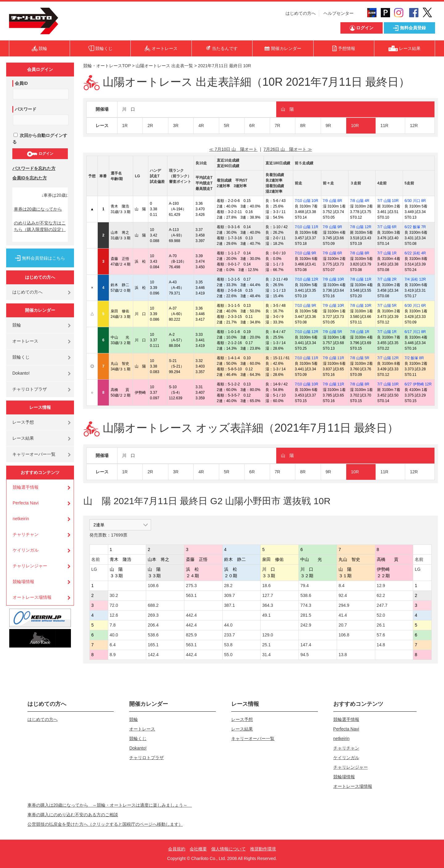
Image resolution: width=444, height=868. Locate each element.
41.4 (343, 615)
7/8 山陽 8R (360, 253)
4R (201, 125)
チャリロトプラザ (30, 389)
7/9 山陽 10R (333, 279)
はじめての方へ (301, 13)
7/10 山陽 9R (305, 253)
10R (355, 125)
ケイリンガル (26, 550)
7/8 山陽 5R (360, 358)
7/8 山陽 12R (361, 227)
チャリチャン (26, 534)
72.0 (114, 605)
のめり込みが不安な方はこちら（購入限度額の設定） (40, 226)
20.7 (343, 625)
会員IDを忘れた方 (30, 178)
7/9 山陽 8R (333, 201)
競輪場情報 (23, 582)
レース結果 (23, 438)
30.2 (114, 595)
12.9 (381, 586)
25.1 (266, 645)
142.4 (153, 655)
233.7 (230, 635)
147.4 (306, 645)
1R (125, 125)
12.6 (114, 615)
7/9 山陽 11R (333, 358)
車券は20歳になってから (38, 209)
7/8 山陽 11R (361, 279)
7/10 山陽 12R (306, 279)
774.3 (306, 605)
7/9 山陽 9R (333, 227)
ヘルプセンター (339, 13)
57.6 (381, 635)
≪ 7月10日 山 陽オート (233, 149)
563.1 (191, 595)
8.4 (341, 586)
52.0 (381, 615)
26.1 (381, 625)
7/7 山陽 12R (388, 358)
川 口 (129, 109)
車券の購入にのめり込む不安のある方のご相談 (73, 815)
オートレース (25, 341)
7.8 (113, 625)
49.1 (266, 615)
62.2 (381, 595)
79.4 (304, 586)
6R (252, 125)
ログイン (40, 154)
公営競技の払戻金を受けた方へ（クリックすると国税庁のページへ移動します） (105, 824)
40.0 (114, 635)
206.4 (153, 625)
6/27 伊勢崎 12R (418, 384)
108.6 (153, 586)
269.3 (153, 615)
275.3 (191, 586)
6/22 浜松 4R (415, 253)
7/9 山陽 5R (333, 332)
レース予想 (23, 422)
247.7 (382, 605)
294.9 (344, 605)
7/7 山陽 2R (387, 279)
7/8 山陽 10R (361, 306)
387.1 (230, 605)
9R (328, 125)
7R (277, 125)
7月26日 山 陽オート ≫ (288, 149)
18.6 (266, 586)
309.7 (230, 595)
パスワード (26, 109)
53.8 (228, 645)
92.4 (343, 595)
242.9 (306, 625)
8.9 (113, 655)
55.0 (228, 655)
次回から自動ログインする (40, 139)
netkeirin (21, 519)
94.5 (304, 655)
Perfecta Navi (26, 503)
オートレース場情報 (32, 597)
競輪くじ (21, 357)
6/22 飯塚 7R (415, 227)
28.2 (228, 586)
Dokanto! (21, 373)
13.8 (343, 655)
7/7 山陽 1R (387, 253)
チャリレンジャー (30, 566)
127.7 (267, 595)
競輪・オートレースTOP (107, 66)
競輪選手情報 (26, 487)
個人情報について (228, 849)
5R (227, 125)
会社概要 (198, 849)
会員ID (21, 83)
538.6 (306, 595)
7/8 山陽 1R (360, 332)
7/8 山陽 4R (360, 201)
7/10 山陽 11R (306, 227)
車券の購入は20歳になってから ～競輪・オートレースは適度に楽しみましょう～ (110, 805)
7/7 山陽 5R (387, 306)
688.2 (153, 605)
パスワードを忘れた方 (34, 168)
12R (414, 125)
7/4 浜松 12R (415, 279)
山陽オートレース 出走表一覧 (164, 66)
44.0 (228, 625)
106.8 (344, 635)
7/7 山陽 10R (388, 201)
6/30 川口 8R (415, 201)
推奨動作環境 (263, 849)
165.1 (153, 645)
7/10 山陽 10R (306, 201)
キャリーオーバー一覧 (34, 454)
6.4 (113, 645)
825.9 (191, 635)
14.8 (381, 645)
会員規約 (177, 849)
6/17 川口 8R (415, 332)
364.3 (267, 605)
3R (176, 125)
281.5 (306, 615)
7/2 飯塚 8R (414, 358)
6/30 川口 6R (415, 306)
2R (150, 125)
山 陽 (287, 109)
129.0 (267, 635)
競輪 (17, 325)
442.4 (191, 615)
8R (303, 125)
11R (384, 125)
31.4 (266, 655)
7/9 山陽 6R (333, 253)
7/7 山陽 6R (387, 227)
